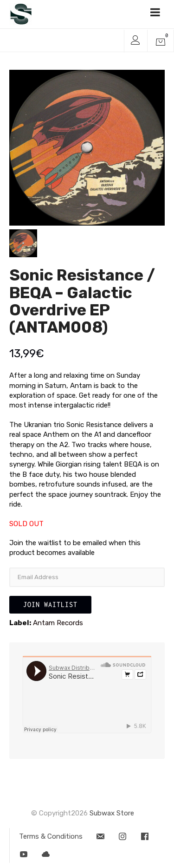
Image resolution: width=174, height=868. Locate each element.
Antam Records (58, 623)
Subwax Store (112, 813)
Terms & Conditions (51, 836)
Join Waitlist (50, 604)
